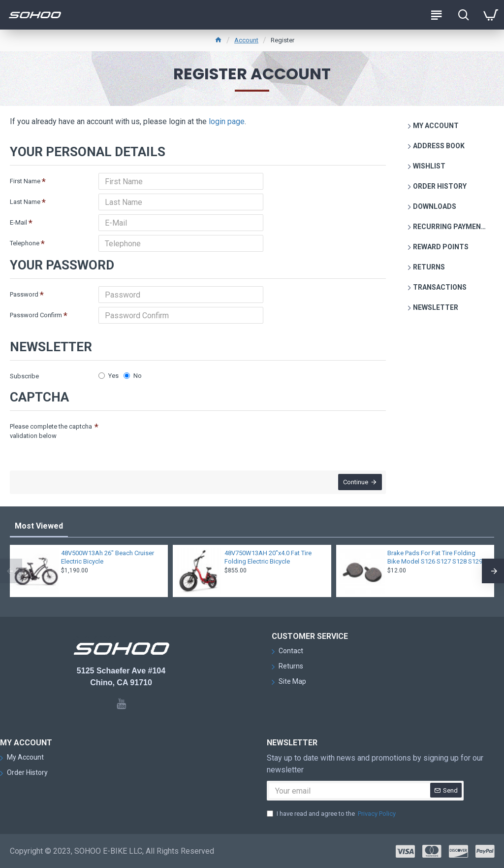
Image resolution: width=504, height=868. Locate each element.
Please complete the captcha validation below (51, 431)
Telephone (25, 243)
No (133, 376)
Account (246, 40)
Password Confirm (36, 315)
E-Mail (18, 222)
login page (227, 121)
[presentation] (167, 436)
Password (24, 294)
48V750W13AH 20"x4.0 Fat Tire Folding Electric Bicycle (268, 557)
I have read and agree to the (332, 814)
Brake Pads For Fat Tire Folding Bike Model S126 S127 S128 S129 (435, 557)
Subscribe (24, 376)
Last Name (25, 202)
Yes (109, 376)
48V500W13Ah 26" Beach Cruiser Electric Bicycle (108, 557)
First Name (25, 181)
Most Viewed (39, 526)
